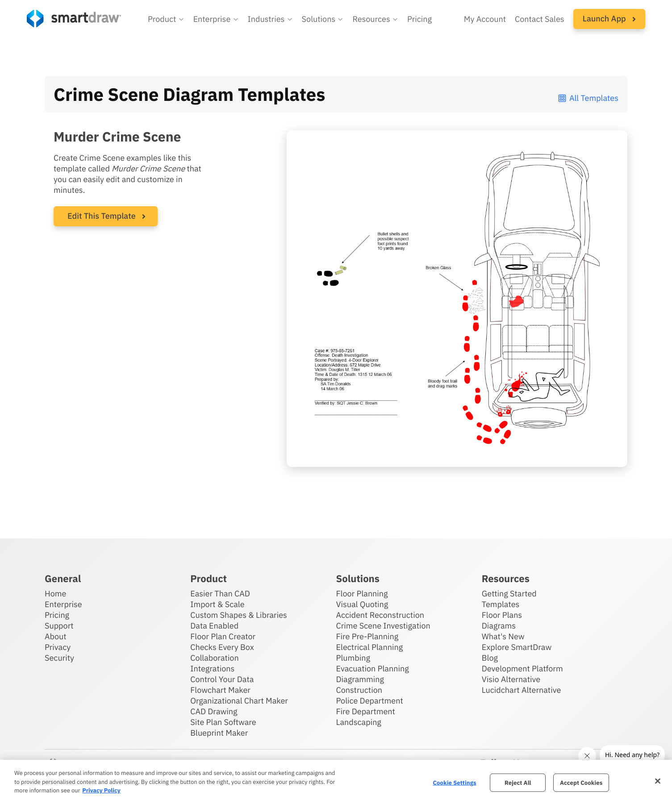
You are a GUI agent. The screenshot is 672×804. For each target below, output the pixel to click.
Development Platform (522, 669)
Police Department (370, 701)
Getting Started (509, 594)
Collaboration (214, 658)
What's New (503, 636)
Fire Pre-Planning (367, 636)
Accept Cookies (581, 782)
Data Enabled (214, 626)
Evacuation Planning (373, 669)
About (56, 636)
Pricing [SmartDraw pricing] (419, 19)
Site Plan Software (223, 722)
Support (59, 626)
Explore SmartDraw (517, 647)
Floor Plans (502, 615)
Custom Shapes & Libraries (239, 615)
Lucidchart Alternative (522, 690)
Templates (501, 604)
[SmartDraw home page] (74, 19)
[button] (166, 19)
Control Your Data (222, 679)
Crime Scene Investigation (383, 626)
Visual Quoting (362, 604)
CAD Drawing (214, 711)
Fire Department (366, 711)
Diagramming (360, 679)
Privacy (58, 647)
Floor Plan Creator (223, 636)
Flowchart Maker (220, 690)
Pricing (57, 615)
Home (55, 594)
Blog (490, 658)
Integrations (212, 669)
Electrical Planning (370, 647)
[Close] (658, 781)
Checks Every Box (222, 647)
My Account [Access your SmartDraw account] (485, 19)
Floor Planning (362, 594)
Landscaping (359, 722)
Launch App (609, 19)
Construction (359, 690)
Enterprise (63, 604)
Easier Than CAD (220, 594)
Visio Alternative (511, 679)
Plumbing (353, 658)
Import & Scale (217, 604)
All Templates (588, 98)
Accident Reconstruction (380, 615)
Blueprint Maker (219, 733)
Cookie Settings (455, 782)
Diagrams (499, 626)
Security (59, 658)
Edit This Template (102, 216)
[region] (336, 782)
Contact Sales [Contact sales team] (540, 19)
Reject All (518, 782)
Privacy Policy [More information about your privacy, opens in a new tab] (101, 790)
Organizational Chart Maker (239, 701)
